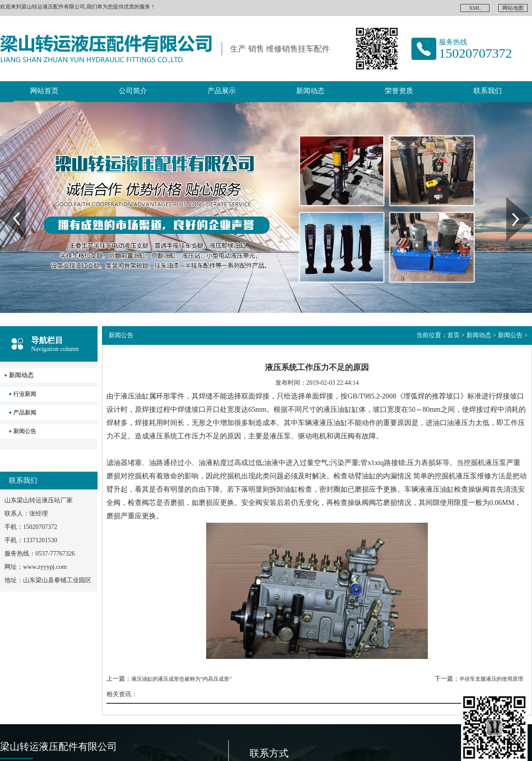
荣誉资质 (399, 91)
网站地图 (513, 8)
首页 (454, 335)
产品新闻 (25, 412)
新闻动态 (310, 91)
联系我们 (488, 91)
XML (475, 8)
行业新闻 (25, 394)
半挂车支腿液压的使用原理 (491, 679)
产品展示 (222, 91)
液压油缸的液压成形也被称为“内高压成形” (182, 679)
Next (511, 200)
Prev (5, 200)
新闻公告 (25, 431)
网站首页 (44, 91)
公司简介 (133, 91)
